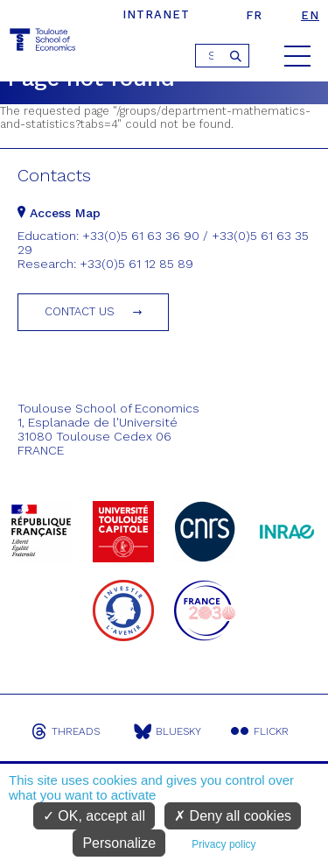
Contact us (80, 311)
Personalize (119, 843)
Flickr (260, 731)
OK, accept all (94, 816)
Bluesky (167, 731)
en (310, 15)
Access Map (59, 213)
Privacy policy (223, 844)
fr (254, 15)
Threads (66, 731)
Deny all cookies (233, 816)
